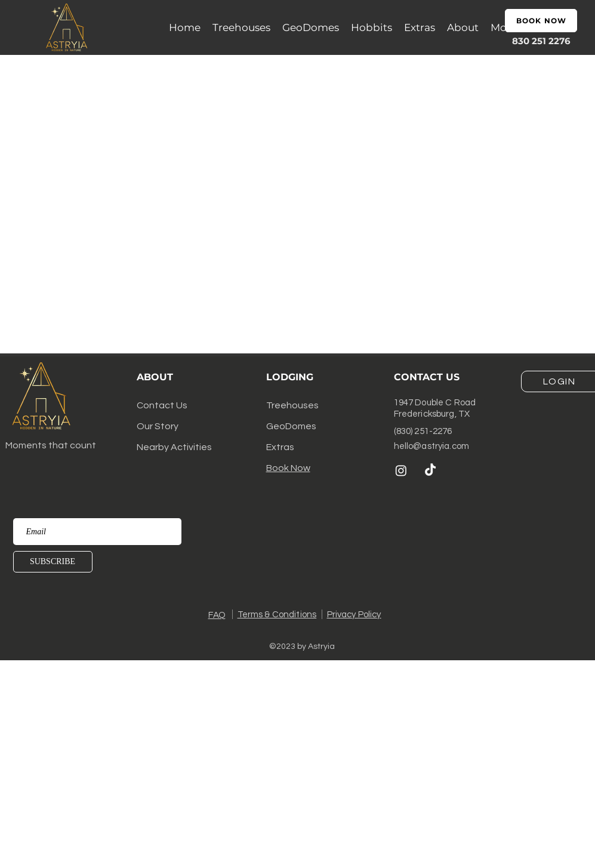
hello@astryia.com (432, 446)
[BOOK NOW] (541, 21)
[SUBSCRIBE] (53, 562)
